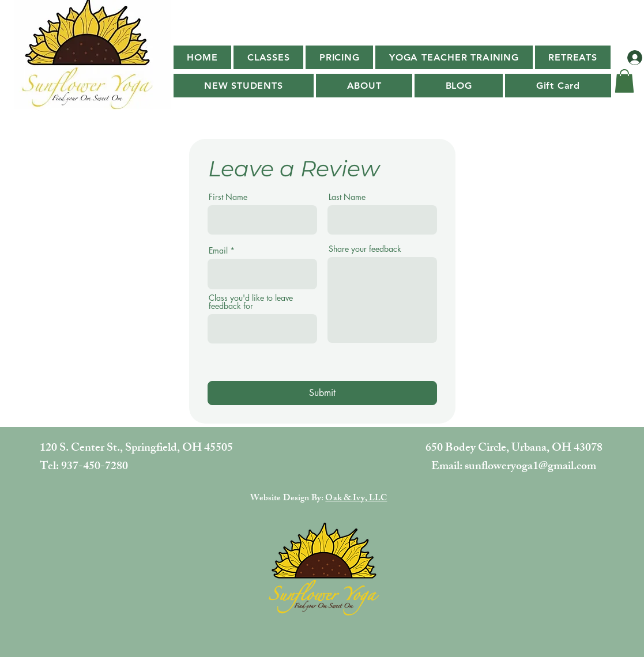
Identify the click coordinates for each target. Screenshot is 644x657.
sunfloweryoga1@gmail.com (530, 467)
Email (218, 251)
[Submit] (322, 393)
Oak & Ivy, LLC (356, 499)
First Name (228, 197)
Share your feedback (365, 249)
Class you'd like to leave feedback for (251, 302)
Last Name (347, 197)
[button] (268, 57)
